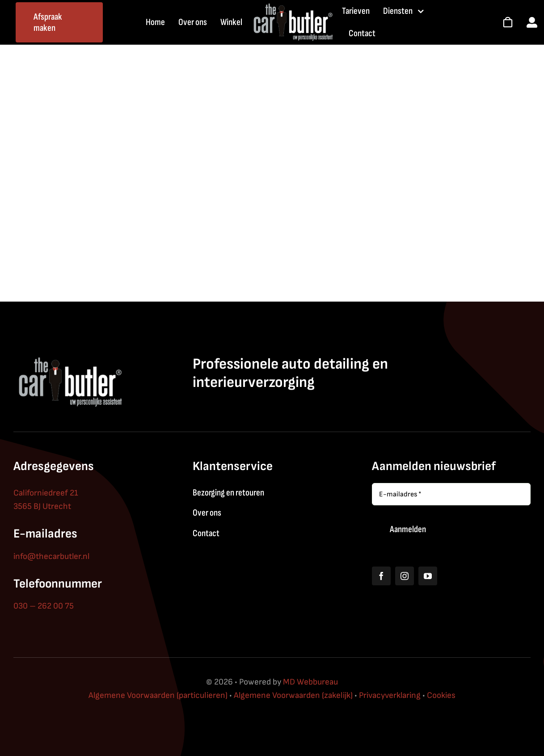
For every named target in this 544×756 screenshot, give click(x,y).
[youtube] (428, 576)
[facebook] (381, 576)
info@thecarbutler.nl (51, 556)
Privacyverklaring (390, 695)
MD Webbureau (310, 682)
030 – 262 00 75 (44, 606)
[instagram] (405, 576)
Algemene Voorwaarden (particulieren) (158, 695)
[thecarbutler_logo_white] (292, 6)
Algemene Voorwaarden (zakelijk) (293, 695)
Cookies (441, 695)
